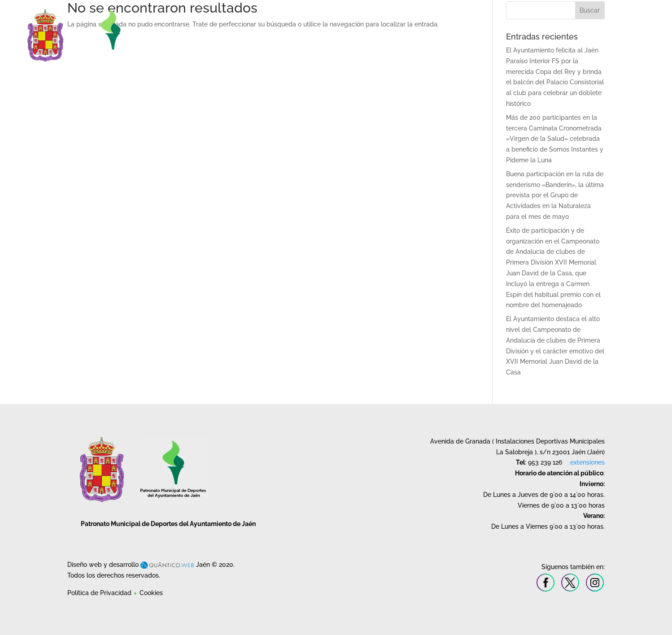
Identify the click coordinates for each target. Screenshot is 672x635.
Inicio (258, 30)
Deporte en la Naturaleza (565, 30)
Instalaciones (345, 30)
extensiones (587, 462)
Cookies (151, 593)
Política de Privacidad (99, 593)
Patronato (292, 30)
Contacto (626, 30)
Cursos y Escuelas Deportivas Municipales (447, 30)
